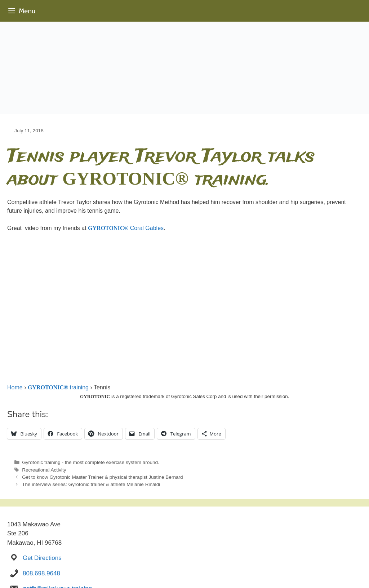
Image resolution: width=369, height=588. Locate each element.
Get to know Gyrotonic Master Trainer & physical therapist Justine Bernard (103, 477)
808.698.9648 (41, 573)
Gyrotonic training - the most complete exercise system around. (91, 462)
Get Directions (42, 558)
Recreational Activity (44, 470)
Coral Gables (126, 228)
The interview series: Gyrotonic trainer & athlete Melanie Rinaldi (91, 484)
